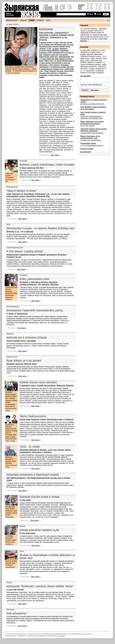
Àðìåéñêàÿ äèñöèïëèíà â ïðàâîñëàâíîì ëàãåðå (33, 475)
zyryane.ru (61, 636)
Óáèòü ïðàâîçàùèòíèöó (33, 416)
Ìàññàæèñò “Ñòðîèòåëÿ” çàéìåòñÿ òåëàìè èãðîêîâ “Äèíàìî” (40, 586)
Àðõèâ (32, 20)
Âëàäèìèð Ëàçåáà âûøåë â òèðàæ (39, 497)
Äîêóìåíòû (40, 20)
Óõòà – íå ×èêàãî (30, 447)
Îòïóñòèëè (46, 29)
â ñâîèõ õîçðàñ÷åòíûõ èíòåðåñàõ (94, 131)
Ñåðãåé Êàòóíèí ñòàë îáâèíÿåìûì (38, 382)
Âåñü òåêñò (55, 155)
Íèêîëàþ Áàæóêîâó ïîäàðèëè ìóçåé (39, 530)
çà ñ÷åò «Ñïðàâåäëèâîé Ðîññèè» (92, 144)
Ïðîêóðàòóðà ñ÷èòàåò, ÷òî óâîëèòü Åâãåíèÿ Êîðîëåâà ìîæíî (40, 228)
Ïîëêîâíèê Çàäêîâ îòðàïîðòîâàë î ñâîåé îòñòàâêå (47, 165)
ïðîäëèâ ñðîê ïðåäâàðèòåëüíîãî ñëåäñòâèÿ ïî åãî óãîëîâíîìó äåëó (93, 115)
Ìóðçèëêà (23, 20)
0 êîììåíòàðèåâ (44, 155)
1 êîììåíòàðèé (11, 269)
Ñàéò (91, 14)
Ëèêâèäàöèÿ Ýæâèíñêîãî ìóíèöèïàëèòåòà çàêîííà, (35, 310)
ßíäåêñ (99, 14)
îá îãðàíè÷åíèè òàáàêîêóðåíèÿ (91, 138)
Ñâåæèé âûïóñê (12, 20)
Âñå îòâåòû (95, 90)
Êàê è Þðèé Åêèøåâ (92, 124)
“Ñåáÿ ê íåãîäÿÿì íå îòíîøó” (22, 191)
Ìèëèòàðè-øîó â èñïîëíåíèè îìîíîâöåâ (27, 338)
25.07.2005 (10, 15)
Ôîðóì (48, 20)
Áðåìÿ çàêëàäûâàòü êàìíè (34, 279)
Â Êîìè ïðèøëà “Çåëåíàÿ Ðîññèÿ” (25, 251)
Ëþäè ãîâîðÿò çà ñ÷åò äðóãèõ (24, 361)
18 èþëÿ (55, 49)
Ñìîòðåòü (84, 41)
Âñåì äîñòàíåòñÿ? (17, 613)
